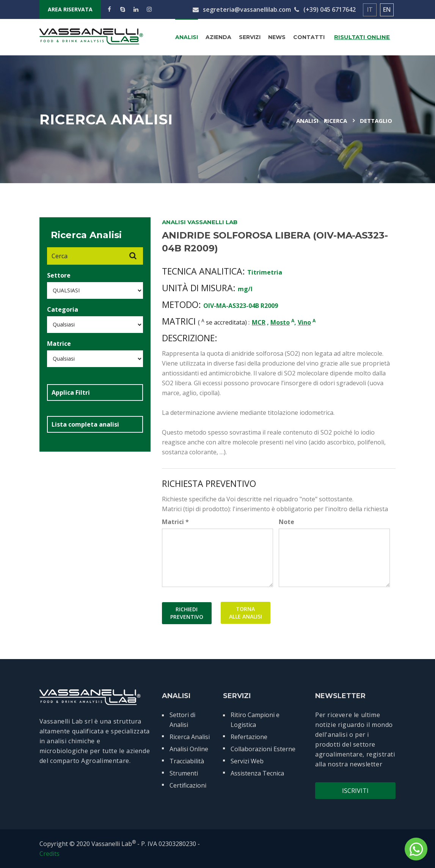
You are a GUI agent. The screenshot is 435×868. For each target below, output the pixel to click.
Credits (49, 854)
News (277, 37)
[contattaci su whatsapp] (416, 849)
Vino (304, 322)
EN (387, 9)
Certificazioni (188, 785)
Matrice (59, 344)
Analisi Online (189, 749)
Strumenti (184, 773)
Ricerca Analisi (190, 737)
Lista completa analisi (85, 424)
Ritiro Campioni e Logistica (255, 720)
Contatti (309, 37)
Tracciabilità (187, 761)
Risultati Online (362, 37)
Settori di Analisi (182, 720)
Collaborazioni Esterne (263, 749)
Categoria (63, 309)
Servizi (250, 37)
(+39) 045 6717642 (325, 9)
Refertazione (249, 737)
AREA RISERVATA (70, 9)
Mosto (280, 322)
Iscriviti (355, 791)
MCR (259, 322)
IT (370, 9)
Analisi (187, 37)
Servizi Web (247, 761)
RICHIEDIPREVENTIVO (187, 613)
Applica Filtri (71, 392)
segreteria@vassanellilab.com (242, 9)
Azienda (218, 37)
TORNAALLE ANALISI (246, 613)
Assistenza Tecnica (257, 773)
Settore (59, 275)
